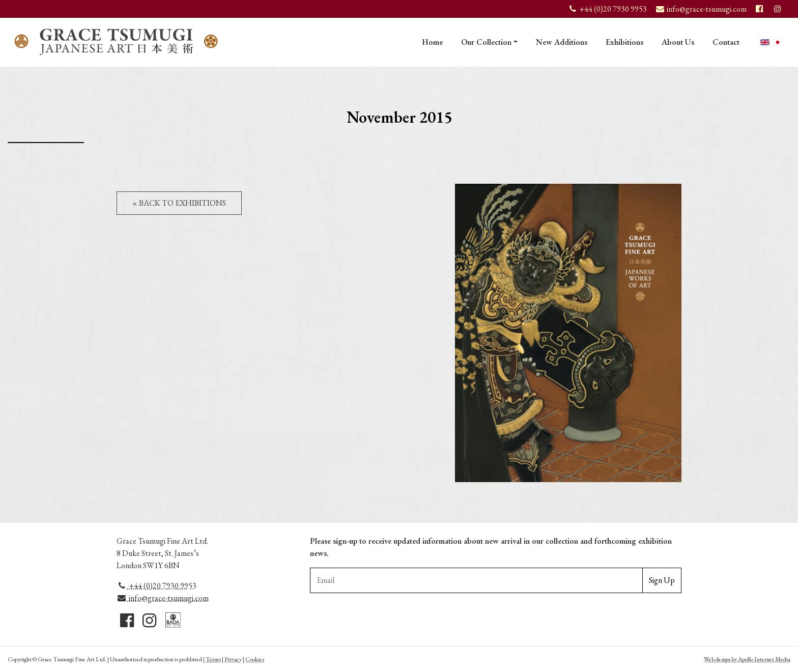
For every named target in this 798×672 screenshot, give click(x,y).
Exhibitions (624, 42)
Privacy (233, 659)
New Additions (562, 42)
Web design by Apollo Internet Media (747, 659)
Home (432, 42)
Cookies (255, 659)
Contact (726, 42)
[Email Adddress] (476, 580)
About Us (678, 42)
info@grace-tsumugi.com (163, 598)
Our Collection (486, 42)
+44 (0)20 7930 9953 (156, 586)
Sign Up (662, 580)
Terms (213, 659)
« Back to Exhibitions (179, 203)
